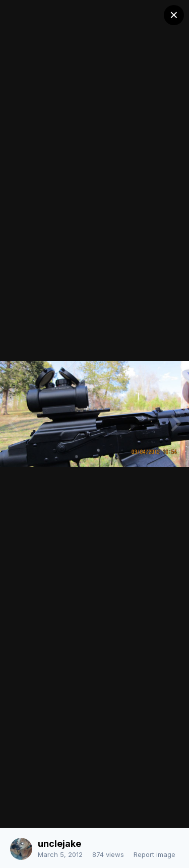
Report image (154, 854)
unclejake (59, 844)
